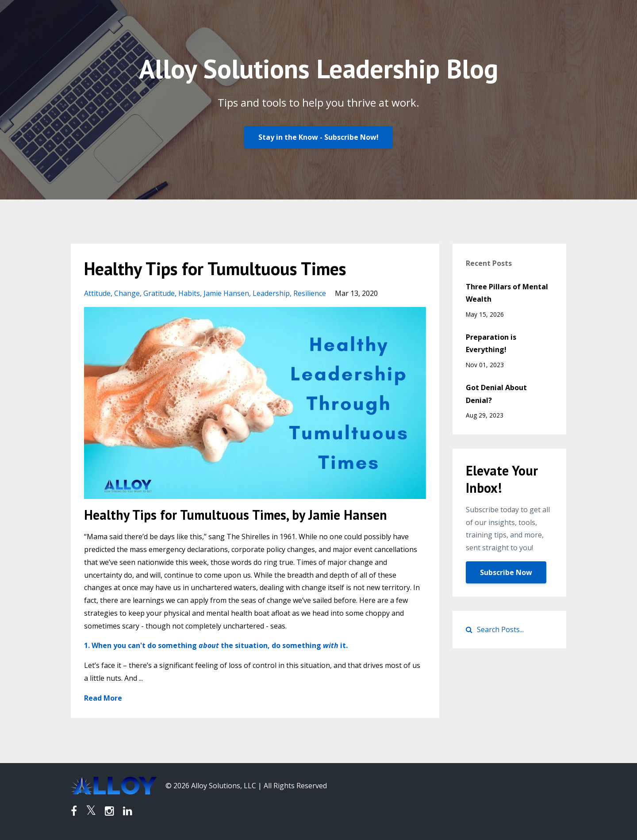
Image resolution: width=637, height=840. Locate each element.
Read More (103, 698)
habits (189, 293)
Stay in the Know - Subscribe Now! (318, 137)
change (127, 293)
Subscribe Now (506, 572)
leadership (271, 293)
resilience (310, 293)
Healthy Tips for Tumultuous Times (215, 268)
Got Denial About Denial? (496, 394)
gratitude (159, 293)
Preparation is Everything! (491, 343)
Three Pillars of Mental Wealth (507, 293)
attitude (97, 293)
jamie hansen (226, 293)
